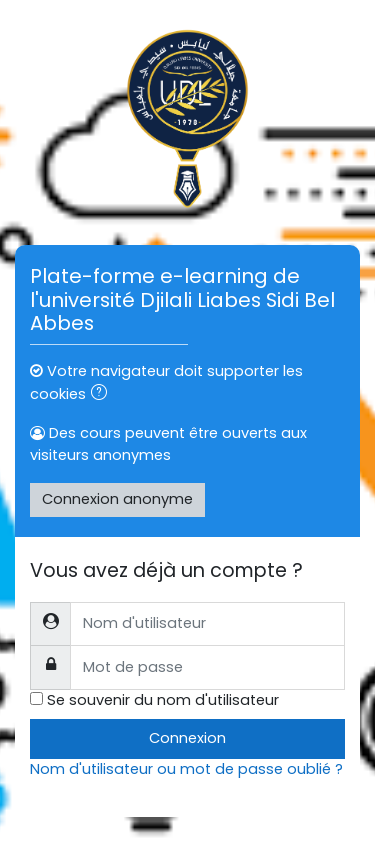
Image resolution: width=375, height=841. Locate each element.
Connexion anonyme (117, 499)
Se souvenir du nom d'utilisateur (163, 700)
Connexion (187, 738)
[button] (103, 395)
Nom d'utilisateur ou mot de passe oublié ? (186, 769)
